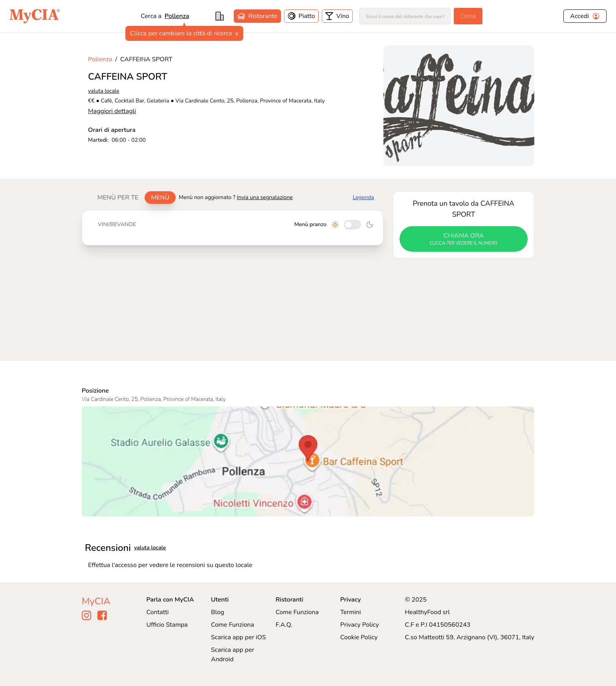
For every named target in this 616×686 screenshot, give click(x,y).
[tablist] (133, 198)
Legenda (363, 197)
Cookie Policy (359, 637)
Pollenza (100, 59)
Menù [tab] (160, 198)
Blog (218, 612)
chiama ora (464, 239)
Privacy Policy (360, 625)
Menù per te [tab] (118, 198)
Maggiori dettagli (112, 111)
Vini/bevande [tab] (117, 224)
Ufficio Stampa (167, 625)
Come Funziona (233, 625)
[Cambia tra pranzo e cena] (352, 225)
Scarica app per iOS (238, 637)
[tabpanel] (233, 228)
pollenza (177, 16)
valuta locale (104, 91)
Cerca (468, 16)
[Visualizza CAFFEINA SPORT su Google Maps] (308, 461)
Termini (351, 612)
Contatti (158, 612)
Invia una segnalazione (265, 197)
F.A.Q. (284, 625)
